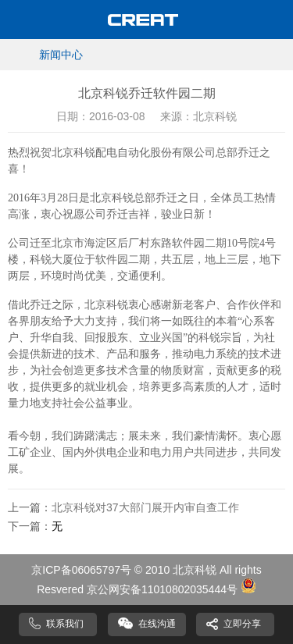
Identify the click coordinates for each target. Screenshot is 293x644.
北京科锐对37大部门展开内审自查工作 (145, 507)
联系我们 (65, 624)
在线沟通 (157, 624)
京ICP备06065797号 (81, 570)
